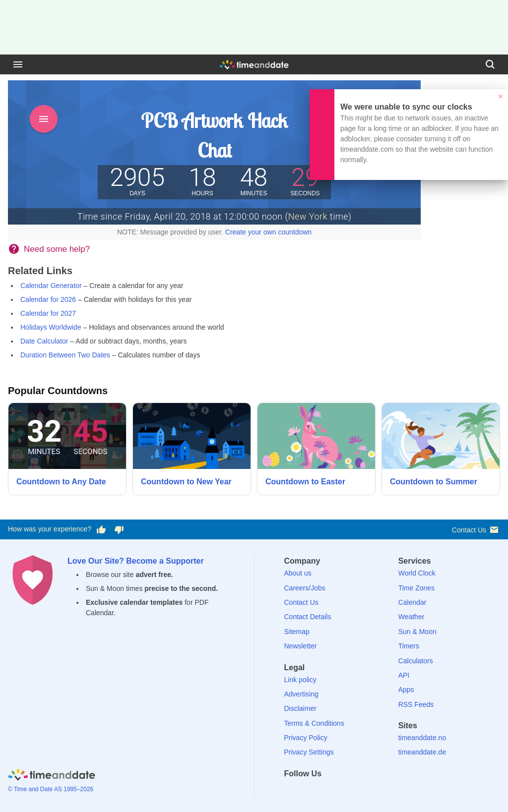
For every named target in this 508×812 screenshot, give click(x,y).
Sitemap (297, 632)
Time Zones (416, 588)
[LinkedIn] (325, 791)
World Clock (417, 573)
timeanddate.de (422, 752)
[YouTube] (360, 791)
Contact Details (308, 617)
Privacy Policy (306, 738)
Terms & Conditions (314, 723)
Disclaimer (300, 708)
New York (308, 216)
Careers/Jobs (305, 588)
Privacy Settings (309, 752)
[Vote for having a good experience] (101, 529)
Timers (409, 646)
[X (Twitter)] (309, 791)
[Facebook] (292, 791)
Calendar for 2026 (48, 299)
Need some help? (57, 249)
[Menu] (18, 64)
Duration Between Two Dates (65, 355)
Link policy (300, 680)
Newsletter (301, 646)
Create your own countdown (268, 232)
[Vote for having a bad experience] (119, 529)
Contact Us (476, 530)
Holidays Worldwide (51, 327)
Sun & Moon (417, 632)
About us (298, 573)
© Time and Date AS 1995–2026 (51, 789)
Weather (412, 617)
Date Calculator (44, 341)
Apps (406, 690)
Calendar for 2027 (48, 313)
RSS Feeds (416, 704)
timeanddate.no (422, 738)
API (404, 675)
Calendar (413, 602)
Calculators (416, 661)
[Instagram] (343, 791)
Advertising (301, 694)
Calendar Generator (51, 286)
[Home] (52, 777)
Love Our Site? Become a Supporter (136, 561)
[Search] (490, 64)
